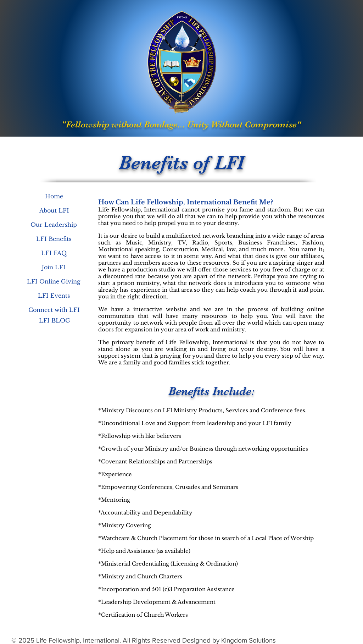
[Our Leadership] (54, 225)
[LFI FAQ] (54, 253)
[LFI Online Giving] (54, 281)
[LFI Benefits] (54, 239)
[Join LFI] (54, 267)
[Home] (54, 196)
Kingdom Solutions (248, 640)
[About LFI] (54, 210)
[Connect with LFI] (54, 310)
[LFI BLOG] (54, 320)
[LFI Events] (54, 296)
